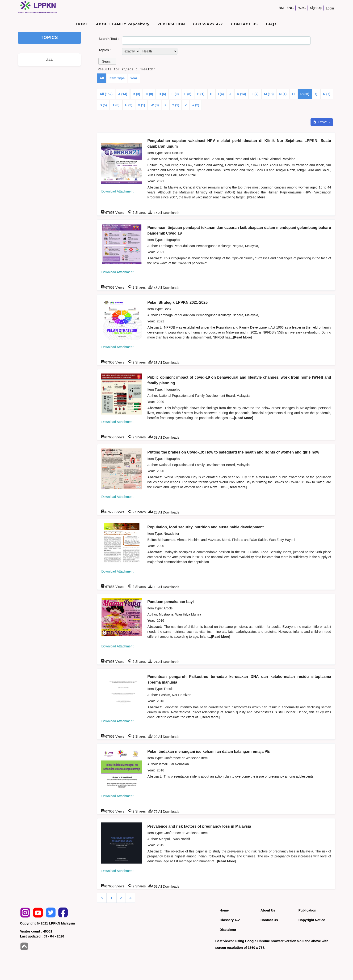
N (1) (283, 94)
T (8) (116, 105)
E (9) (175, 94)
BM (281, 8)
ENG (290, 8)
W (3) (155, 105)
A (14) (123, 94)
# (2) (196, 105)
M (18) (269, 94)
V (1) (141, 105)
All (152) (106, 94)
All (102, 78)
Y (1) (176, 105)
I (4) (221, 94)
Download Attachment (117, 191)
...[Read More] (255, 197)
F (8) (188, 94)
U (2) (129, 105)
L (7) (255, 94)
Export (320, 122)
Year (134, 78)
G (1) (201, 94)
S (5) (103, 105)
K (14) (242, 94)
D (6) (162, 94)
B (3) (137, 94)
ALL (50, 60)
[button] (107, 61)
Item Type (117, 78)
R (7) (327, 94)
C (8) (149, 94)
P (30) (305, 94)
